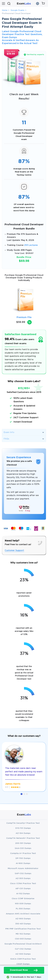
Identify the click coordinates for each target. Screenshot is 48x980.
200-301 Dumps (23, 843)
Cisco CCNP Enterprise (23, 899)
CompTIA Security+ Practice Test (23, 823)
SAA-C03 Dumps (23, 848)
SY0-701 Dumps (23, 828)
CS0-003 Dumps (23, 939)
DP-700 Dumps (23, 858)
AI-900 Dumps (23, 863)
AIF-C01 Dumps (23, 889)
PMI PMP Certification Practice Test (23, 929)
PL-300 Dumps (23, 909)
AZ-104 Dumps (23, 833)
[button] (22, 794)
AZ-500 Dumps (23, 954)
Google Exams (17, 10)
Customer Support (14, 550)
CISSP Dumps (23, 964)
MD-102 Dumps (23, 934)
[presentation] (5, 300)
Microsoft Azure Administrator (23, 868)
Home (5, 10)
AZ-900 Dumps (23, 919)
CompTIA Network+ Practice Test (23, 838)
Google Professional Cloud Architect (23, 944)
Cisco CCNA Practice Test (23, 883)
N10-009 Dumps (23, 904)
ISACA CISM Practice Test (23, 959)
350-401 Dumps (23, 924)
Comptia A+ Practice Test (23, 853)
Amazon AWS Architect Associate (23, 914)
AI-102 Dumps (23, 894)
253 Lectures (31, 245)
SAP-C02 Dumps (23, 873)
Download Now (24, 970)
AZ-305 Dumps (23, 878)
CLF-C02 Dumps (23, 949)
